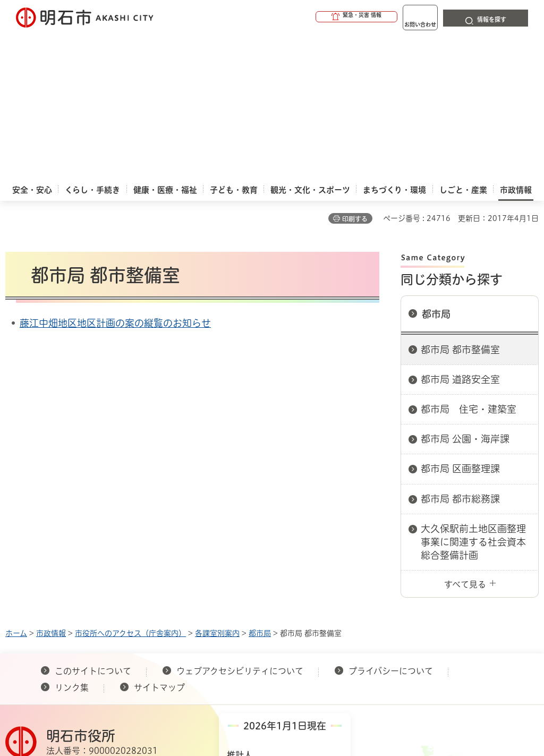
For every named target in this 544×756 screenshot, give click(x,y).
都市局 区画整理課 (460, 323)
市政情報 (51, 488)
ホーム (16, 488)
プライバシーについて (391, 525)
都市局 (436, 168)
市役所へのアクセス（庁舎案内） (130, 488)
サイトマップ (159, 542)
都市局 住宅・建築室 (469, 264)
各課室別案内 (217, 488)
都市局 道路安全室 (460, 234)
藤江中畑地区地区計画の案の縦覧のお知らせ (115, 177)
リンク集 (72, 542)
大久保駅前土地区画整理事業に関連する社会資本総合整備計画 (473, 396)
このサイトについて (93, 525)
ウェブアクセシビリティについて (240, 525)
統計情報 (320, 655)
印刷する (355, 73)
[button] (316, 17)
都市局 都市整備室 (460, 204)
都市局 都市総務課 (460, 353)
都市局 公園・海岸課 (465, 293)
